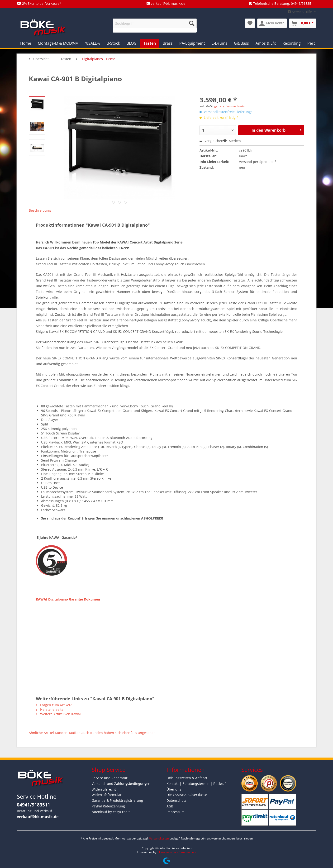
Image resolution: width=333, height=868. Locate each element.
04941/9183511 (33, 805)
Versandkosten (159, 838)
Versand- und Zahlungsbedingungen (121, 784)
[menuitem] (155, 26)
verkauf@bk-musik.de (38, 817)
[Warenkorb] (303, 23)
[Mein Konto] (272, 23)
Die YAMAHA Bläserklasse (187, 795)
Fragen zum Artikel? (54, 705)
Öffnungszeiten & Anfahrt (187, 778)
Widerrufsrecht (104, 789)
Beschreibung (40, 210)
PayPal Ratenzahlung (108, 806)
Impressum (176, 812)
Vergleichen (211, 141)
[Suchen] (192, 23)
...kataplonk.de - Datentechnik (176, 852)
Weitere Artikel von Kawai (58, 714)
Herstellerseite (50, 709)
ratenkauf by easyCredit (111, 812)
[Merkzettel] (250, 23)
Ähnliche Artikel (41, 733)
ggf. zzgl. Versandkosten (230, 106)
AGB (170, 806)
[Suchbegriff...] (155, 23)
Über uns (174, 789)
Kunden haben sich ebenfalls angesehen (123, 733)
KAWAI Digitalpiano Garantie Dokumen (68, 599)
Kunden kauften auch (72, 733)
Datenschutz (176, 800)
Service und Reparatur (110, 778)
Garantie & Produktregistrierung (117, 800)
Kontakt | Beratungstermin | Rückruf (196, 784)
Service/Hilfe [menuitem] (300, 12)
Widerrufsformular (107, 795)
